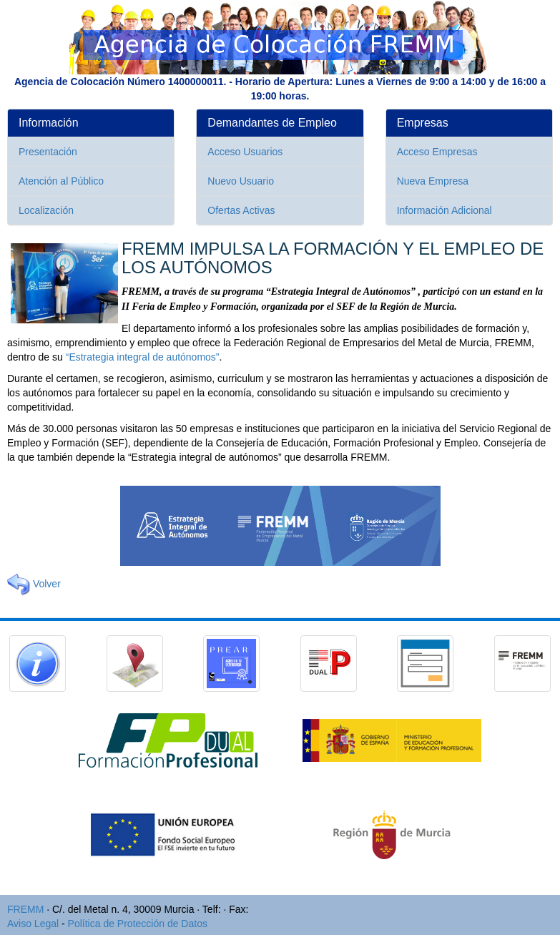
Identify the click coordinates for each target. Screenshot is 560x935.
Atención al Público (61, 181)
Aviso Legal (33, 924)
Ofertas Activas (241, 210)
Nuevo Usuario (241, 181)
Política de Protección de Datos (138, 924)
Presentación (48, 152)
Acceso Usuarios (245, 152)
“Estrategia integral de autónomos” (143, 357)
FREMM (25, 909)
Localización (46, 210)
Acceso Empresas (437, 152)
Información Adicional (444, 210)
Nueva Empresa (433, 181)
